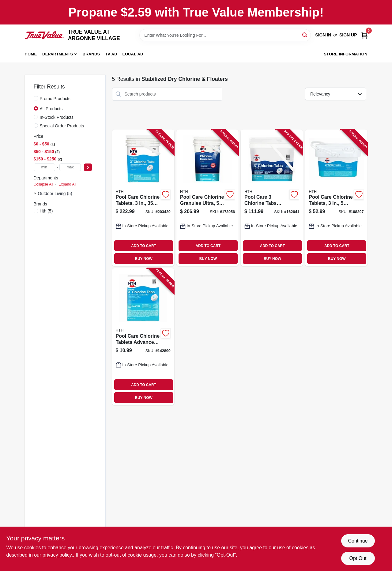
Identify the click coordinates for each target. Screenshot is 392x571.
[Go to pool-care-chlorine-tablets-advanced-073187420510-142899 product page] (143, 337)
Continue (358, 541)
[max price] (70, 167)
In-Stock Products (57, 117)
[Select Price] (88, 167)
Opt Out (358, 558)
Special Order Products (62, 126)
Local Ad (133, 54)
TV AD (111, 54)
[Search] (305, 35)
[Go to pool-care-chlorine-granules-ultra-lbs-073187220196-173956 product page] (207, 198)
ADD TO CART (144, 246)
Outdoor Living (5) (55, 193)
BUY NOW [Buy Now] (143, 259)
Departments (58, 54)
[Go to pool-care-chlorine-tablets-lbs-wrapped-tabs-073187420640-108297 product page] (336, 198)
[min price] (44, 167)
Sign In (323, 35)
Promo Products (55, 99)
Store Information (345, 54)
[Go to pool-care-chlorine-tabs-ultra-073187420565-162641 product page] (272, 198)
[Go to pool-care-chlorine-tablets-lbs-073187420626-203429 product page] (143, 198)
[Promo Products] (36, 98)
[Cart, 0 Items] (364, 35)
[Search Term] (225, 35)
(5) (46, 211)
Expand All (67, 184)
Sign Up (348, 35)
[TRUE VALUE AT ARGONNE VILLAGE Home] (44, 35)
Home (31, 54)
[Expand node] (36, 193)
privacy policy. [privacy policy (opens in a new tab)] (58, 555)
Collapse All (43, 184)
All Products (51, 109)
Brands (91, 54)
